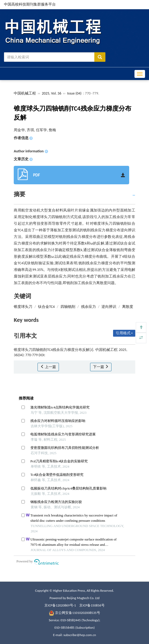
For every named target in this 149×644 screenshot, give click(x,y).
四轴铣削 (68, 307)
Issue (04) (74, 93)
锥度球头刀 (23, 307)
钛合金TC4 (46, 307)
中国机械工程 (25, 93)
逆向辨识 (109, 307)
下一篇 (101, 367)
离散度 (128, 307)
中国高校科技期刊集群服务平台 (30, 4)
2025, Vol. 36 (52, 93)
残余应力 (89, 307)
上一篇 (48, 367)
